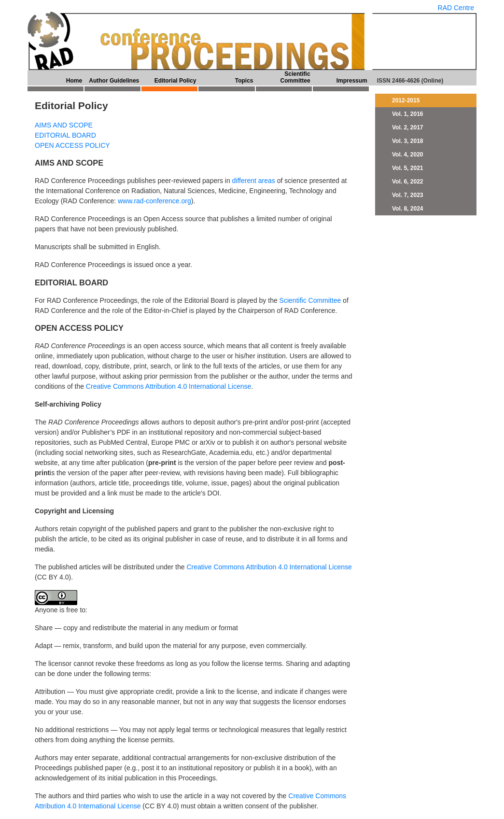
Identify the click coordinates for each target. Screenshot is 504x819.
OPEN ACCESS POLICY (72, 145)
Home (74, 81)
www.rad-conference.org (154, 201)
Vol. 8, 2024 (407, 209)
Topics (244, 81)
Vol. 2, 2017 (407, 127)
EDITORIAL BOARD (65, 135)
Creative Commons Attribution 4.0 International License (168, 386)
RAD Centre (456, 8)
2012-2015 (406, 100)
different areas (254, 181)
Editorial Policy (175, 81)
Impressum (352, 81)
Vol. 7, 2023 (407, 195)
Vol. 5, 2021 (407, 168)
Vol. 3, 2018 (407, 141)
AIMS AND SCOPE (64, 125)
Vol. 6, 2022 (407, 182)
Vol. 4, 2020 (407, 155)
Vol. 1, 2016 (407, 114)
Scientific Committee (295, 77)
